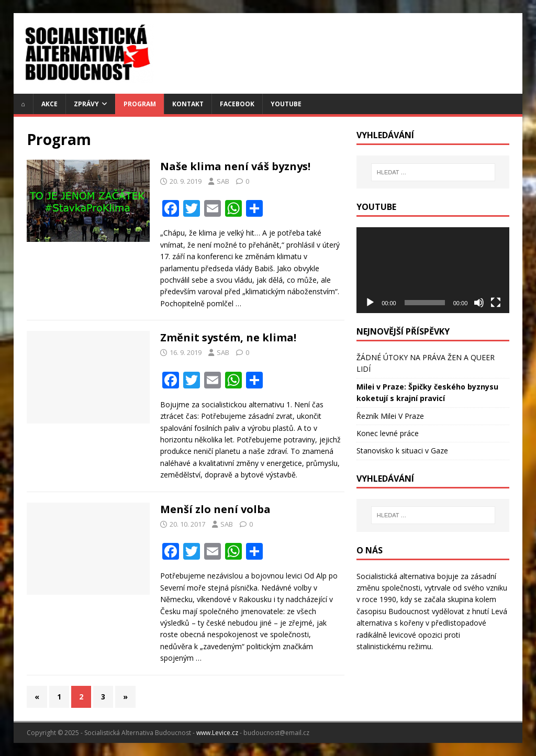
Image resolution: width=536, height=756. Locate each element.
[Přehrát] (370, 303)
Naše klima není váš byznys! (235, 166)
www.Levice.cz (217, 733)
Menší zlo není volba (215, 509)
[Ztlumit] (479, 303)
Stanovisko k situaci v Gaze (402, 451)
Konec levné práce (388, 433)
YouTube (286, 104)
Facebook (237, 104)
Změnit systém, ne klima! (228, 337)
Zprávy (86, 104)
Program (140, 104)
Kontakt (188, 104)
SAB (223, 181)
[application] (433, 270)
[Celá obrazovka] (496, 303)
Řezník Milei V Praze (390, 416)
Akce (49, 104)
